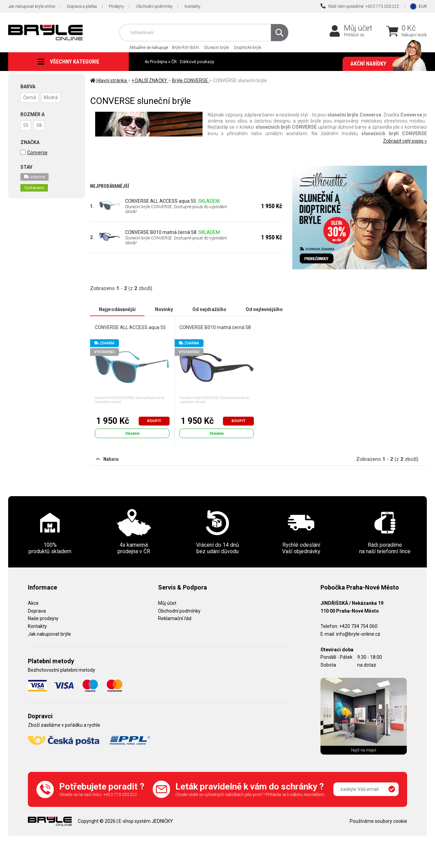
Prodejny (116, 6)
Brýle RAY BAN (185, 48)
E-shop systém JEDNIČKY (146, 821)
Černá (30, 97)
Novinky (164, 309)
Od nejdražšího (209, 309)
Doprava (37, 611)
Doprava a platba (82, 6)
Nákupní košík (414, 35)
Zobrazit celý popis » (405, 141)
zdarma (34, 177)
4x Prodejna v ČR (161, 62)
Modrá (51, 97)
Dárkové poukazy (197, 62)
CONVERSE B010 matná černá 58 (161, 232)
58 (39, 125)
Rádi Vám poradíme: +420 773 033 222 (360, 6)
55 (26, 125)
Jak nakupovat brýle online (32, 6)
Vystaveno (34, 188)
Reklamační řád (175, 618)
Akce (33, 603)
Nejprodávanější (117, 309)
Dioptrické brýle (247, 48)
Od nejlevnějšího (264, 309)
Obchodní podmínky (154, 6)
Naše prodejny (43, 618)
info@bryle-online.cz (358, 634)
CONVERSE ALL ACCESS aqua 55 (161, 201)
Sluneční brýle (216, 48)
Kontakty (193, 6)
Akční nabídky (385, 64)
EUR (423, 6)
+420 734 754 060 (358, 626)
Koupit (154, 421)
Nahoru (107, 459)
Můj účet (358, 28)
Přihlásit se (354, 35)
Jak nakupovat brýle (49, 634)
